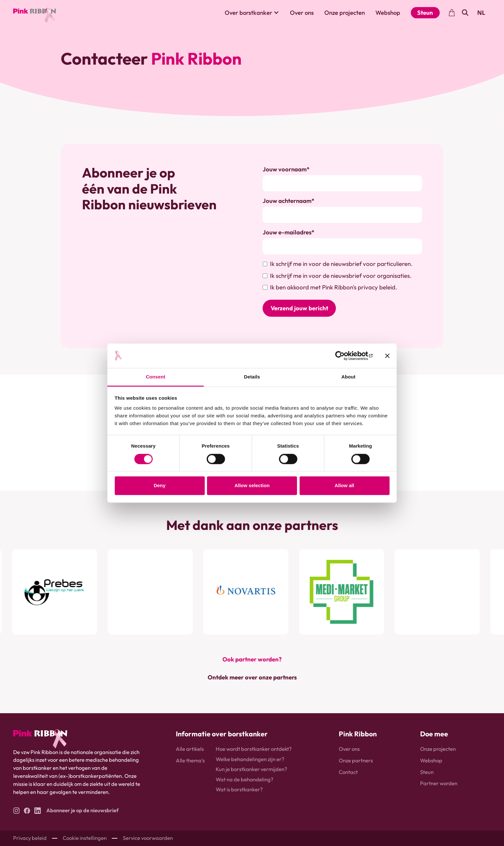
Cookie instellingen (85, 838)
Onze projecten (345, 13)
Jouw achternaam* (288, 201)
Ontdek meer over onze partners (252, 678)
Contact (348, 772)
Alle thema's (190, 761)
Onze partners (356, 761)
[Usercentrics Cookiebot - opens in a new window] (344, 356)
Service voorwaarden (148, 838)
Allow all (344, 486)
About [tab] (348, 377)
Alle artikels (190, 749)
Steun (425, 13)
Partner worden (439, 783)
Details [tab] (252, 377)
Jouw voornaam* (286, 169)
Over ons (302, 13)
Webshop (388, 13)
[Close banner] (387, 356)
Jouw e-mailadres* (288, 232)
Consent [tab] (156, 377)
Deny (160, 486)
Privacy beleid (30, 838)
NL (481, 13)
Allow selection (252, 486)
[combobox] (481, 13)
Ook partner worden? (252, 659)
